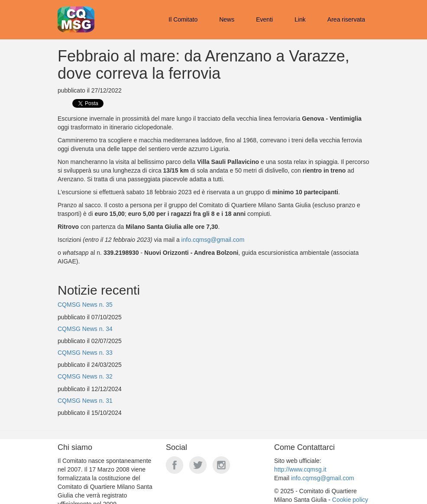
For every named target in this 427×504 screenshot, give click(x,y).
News (227, 19)
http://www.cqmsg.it (300, 469)
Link (300, 19)
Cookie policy (350, 500)
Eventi (264, 19)
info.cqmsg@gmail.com (213, 240)
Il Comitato (183, 19)
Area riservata (346, 19)
